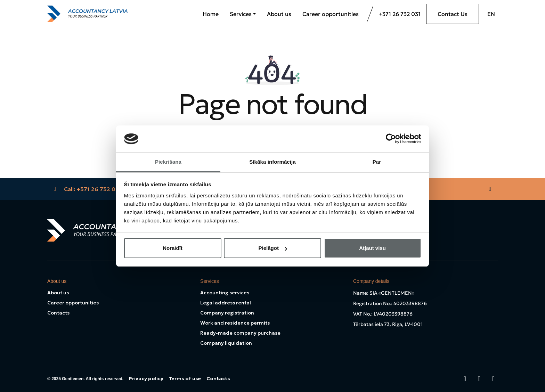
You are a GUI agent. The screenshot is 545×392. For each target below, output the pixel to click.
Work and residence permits (235, 323)
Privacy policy (146, 378)
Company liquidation (226, 343)
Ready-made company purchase (240, 333)
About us (279, 14)
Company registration (227, 313)
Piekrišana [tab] (168, 162)
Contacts (58, 313)
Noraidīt (173, 248)
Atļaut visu (372, 248)
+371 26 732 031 (400, 14)
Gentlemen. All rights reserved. (93, 379)
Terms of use (185, 378)
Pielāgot (273, 248)
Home (211, 14)
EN (491, 14)
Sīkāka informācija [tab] (272, 162)
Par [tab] (377, 162)
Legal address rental (226, 303)
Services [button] (241, 14)
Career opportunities (331, 14)
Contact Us (453, 14)
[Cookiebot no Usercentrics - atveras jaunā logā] (391, 139)
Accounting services (225, 293)
